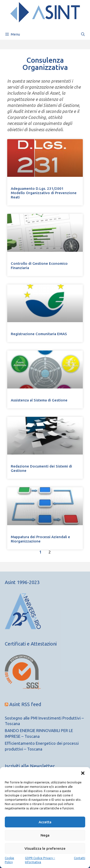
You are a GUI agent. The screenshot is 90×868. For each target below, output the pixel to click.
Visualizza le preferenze (45, 848)
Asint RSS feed (25, 704)
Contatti (80, 858)
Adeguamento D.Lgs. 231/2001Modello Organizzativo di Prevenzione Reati (44, 193)
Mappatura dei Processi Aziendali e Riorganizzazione (40, 539)
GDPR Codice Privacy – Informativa (40, 860)
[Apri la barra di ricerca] (83, 34)
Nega (45, 835)
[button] (83, 773)
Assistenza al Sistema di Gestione (39, 400)
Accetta (45, 822)
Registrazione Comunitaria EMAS (39, 334)
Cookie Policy (9, 860)
